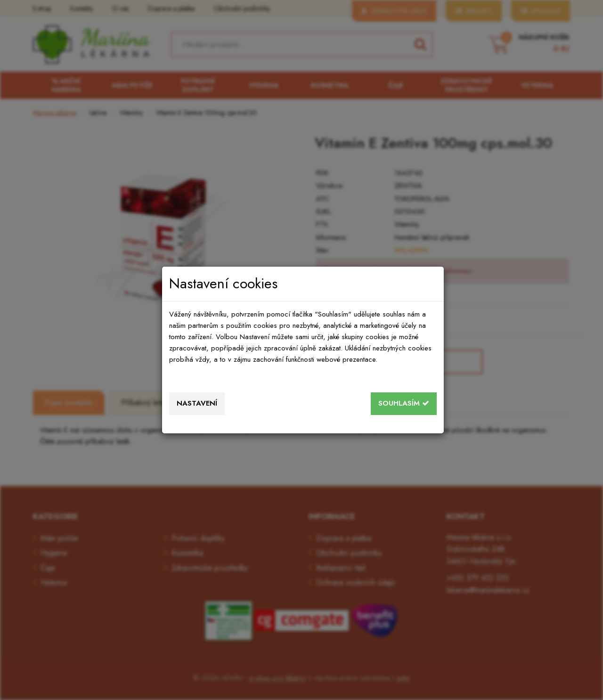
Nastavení (197, 403)
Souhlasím (404, 403)
